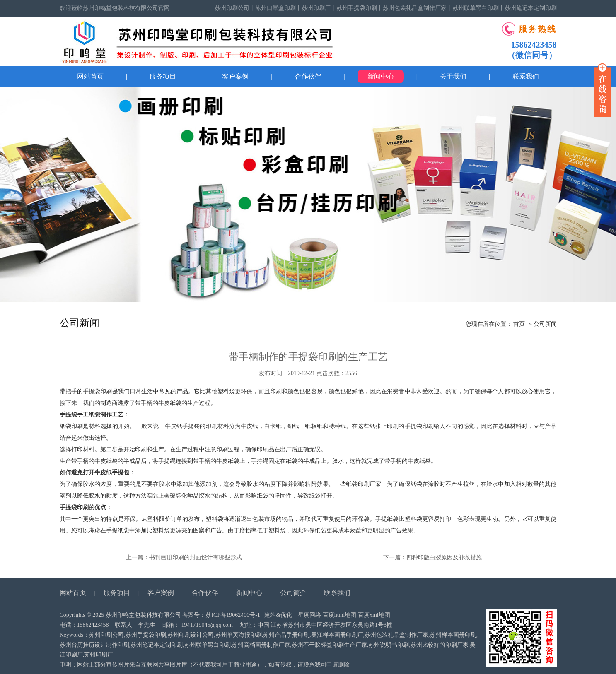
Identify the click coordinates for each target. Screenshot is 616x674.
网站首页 (90, 76)
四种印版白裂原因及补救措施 (444, 557)
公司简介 (293, 593)
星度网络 (309, 615)
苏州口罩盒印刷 (275, 8)
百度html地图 (340, 615)
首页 (519, 324)
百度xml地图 (374, 615)
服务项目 (163, 76)
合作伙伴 (308, 76)
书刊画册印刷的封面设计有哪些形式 (196, 557)
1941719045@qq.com (207, 625)
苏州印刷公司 (232, 8)
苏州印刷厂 (316, 8)
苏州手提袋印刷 (357, 8)
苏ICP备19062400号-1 (233, 615)
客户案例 (235, 76)
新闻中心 (381, 76)
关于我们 (453, 76)
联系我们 (526, 76)
